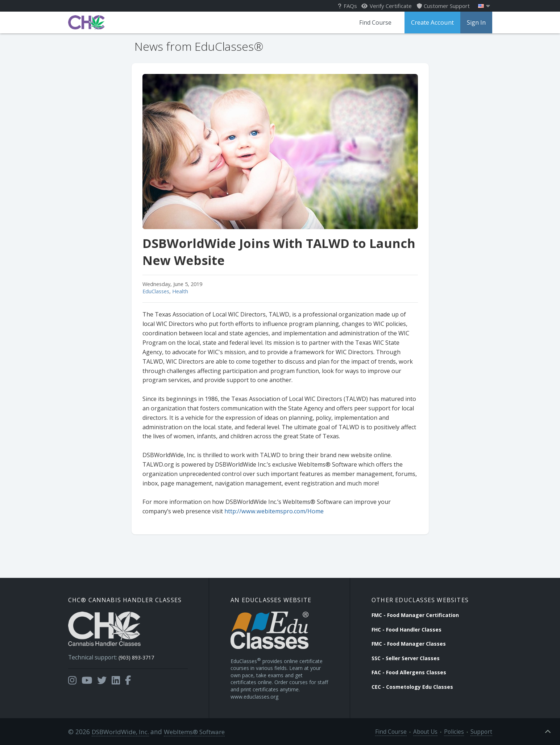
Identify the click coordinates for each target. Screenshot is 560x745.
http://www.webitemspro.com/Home (274, 511)
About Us (432, 731)
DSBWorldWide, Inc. (119, 731)
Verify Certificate (387, 6)
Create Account (433, 22)
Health (180, 291)
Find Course (377, 22)
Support (483, 731)
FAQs (347, 6)
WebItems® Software (192, 731)
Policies (458, 731)
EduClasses (156, 291)
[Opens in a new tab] (72, 678)
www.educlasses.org (254, 696)
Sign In (476, 22)
